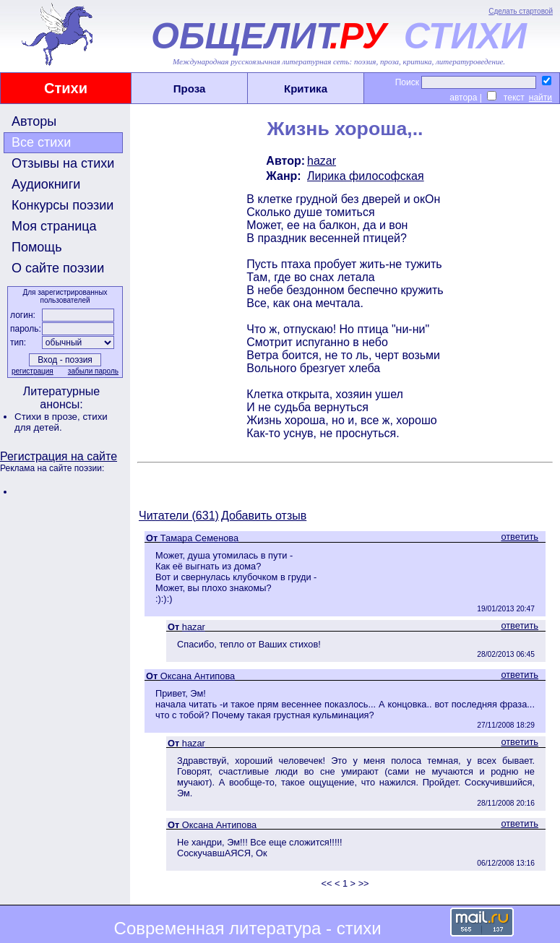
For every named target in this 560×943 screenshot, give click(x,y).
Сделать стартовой (521, 11)
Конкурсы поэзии (63, 205)
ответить (520, 537)
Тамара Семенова (199, 538)
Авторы (34, 121)
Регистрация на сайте (59, 456)
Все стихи (41, 142)
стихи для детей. (61, 422)
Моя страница (54, 226)
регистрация (33, 371)
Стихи (66, 88)
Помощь (37, 247)
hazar (322, 161)
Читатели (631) (179, 516)
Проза (190, 89)
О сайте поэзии (58, 268)
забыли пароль (93, 371)
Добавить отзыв (264, 516)
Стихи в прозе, (48, 417)
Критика (306, 89)
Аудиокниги (46, 184)
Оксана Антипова (198, 676)
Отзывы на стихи (63, 163)
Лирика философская (366, 176)
